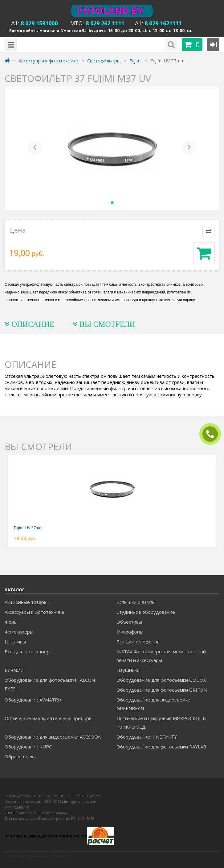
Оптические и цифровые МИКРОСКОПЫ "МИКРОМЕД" (162, 723)
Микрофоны (130, 632)
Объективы (129, 622)
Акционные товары (26, 602)
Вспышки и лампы (136, 602)
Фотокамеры (19, 632)
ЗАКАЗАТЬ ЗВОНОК (213, 434)
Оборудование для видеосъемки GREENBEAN (153, 704)
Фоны (11, 622)
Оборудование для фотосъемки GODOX (161, 680)
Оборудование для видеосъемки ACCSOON (53, 737)
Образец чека (20, 756)
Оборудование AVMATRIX (33, 700)
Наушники (128, 670)
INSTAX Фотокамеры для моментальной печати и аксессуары (161, 656)
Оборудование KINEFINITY (147, 737)
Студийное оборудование (146, 612)
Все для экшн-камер (27, 651)
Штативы (15, 642)
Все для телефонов (138, 642)
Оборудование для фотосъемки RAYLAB (161, 747)
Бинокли (14, 670)
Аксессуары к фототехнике (34, 612)
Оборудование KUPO (29, 747)
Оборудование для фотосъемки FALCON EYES (50, 684)
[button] (35, 149)
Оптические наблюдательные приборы (49, 718)
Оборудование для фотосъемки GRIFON (162, 690)
